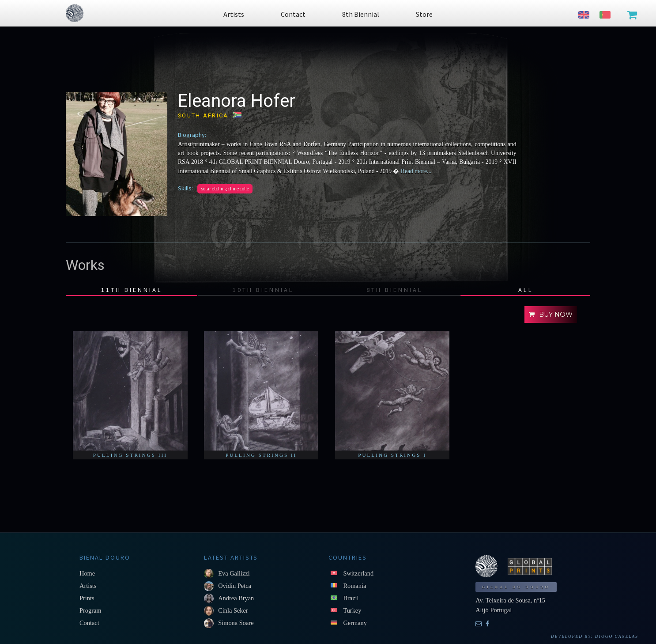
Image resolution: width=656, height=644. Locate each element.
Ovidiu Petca (235, 586)
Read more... (415, 171)
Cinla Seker (233, 610)
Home (87, 573)
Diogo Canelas (617, 636)
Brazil (351, 598)
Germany (355, 623)
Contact (89, 623)
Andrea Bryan (236, 598)
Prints (87, 598)
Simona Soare (236, 623)
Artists (88, 586)
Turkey (352, 610)
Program (90, 610)
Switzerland (358, 573)
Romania (354, 586)
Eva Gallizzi (234, 573)
